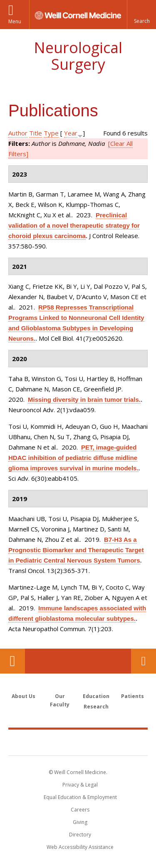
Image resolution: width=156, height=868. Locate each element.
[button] (141, 15)
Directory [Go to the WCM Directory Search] (80, 835)
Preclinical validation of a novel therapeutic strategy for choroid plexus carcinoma (74, 225)
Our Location (12, 661)
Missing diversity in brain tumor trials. (84, 400)
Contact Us (144, 661)
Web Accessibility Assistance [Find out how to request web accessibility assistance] (80, 847)
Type (51, 133)
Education (96, 696)
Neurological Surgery (78, 56)
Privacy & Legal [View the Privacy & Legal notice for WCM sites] (80, 785)
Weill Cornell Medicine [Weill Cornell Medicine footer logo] (78, 742)
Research (96, 707)
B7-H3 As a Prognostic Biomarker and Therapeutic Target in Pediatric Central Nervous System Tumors (76, 550)
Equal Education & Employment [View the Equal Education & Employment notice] (80, 797)
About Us (24, 696)
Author (18, 133)
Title (36, 133)
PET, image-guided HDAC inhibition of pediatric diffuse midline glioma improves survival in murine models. (73, 458)
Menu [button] (15, 21)
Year (71, 133)
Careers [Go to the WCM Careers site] (80, 810)
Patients (132, 696)
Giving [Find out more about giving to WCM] (80, 822)
